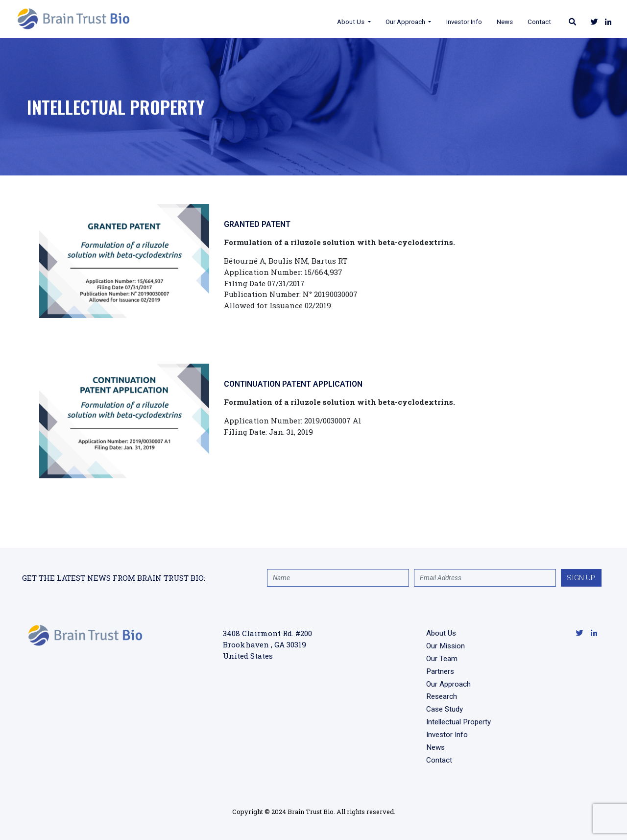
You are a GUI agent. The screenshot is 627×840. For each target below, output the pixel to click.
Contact (522, 22)
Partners (440, 671)
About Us (334, 22)
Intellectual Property (458, 722)
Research (442, 696)
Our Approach (388, 22)
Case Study (445, 709)
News (487, 22)
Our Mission (446, 646)
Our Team (442, 659)
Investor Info (446, 22)
